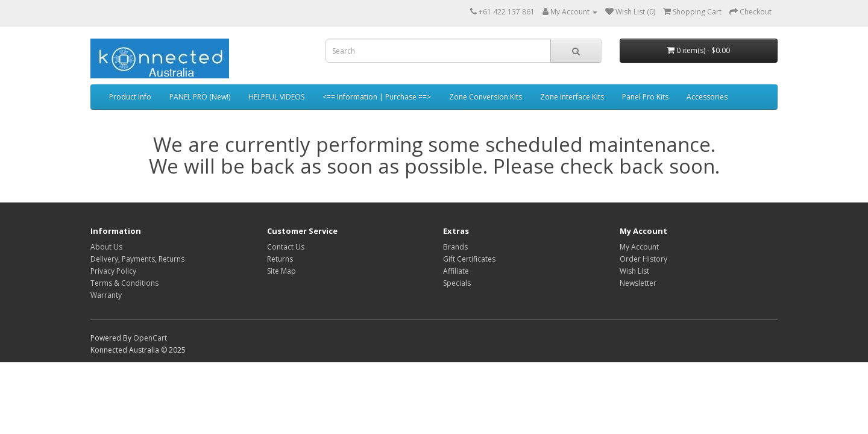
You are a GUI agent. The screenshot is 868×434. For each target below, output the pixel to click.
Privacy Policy (113, 271)
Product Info (130, 97)
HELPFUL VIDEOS (276, 97)
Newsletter (638, 283)
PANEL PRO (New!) (200, 97)
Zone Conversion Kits (486, 97)
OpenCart (150, 338)
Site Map (281, 271)
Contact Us (286, 247)
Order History (643, 259)
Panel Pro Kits (645, 97)
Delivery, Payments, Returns (137, 259)
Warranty (106, 295)
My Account (639, 247)
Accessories (707, 97)
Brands (455, 247)
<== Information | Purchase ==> (377, 97)
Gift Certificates (469, 259)
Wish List (634, 271)
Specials (457, 283)
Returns (280, 259)
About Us (106, 247)
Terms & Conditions (124, 283)
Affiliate (456, 271)
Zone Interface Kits (572, 97)
